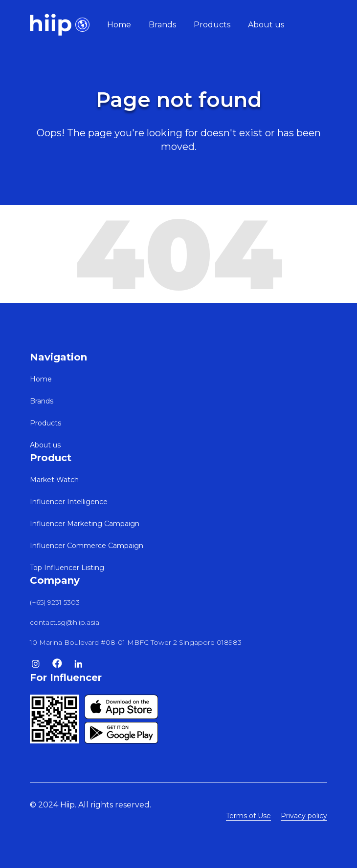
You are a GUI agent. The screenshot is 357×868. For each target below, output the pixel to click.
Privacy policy (304, 816)
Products (212, 25)
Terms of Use (248, 816)
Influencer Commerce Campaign (87, 546)
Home (119, 25)
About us (266, 25)
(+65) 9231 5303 (55, 602)
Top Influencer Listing (67, 568)
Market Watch (54, 480)
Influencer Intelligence (69, 502)
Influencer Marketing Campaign (85, 524)
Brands (162, 25)
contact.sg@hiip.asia (65, 622)
